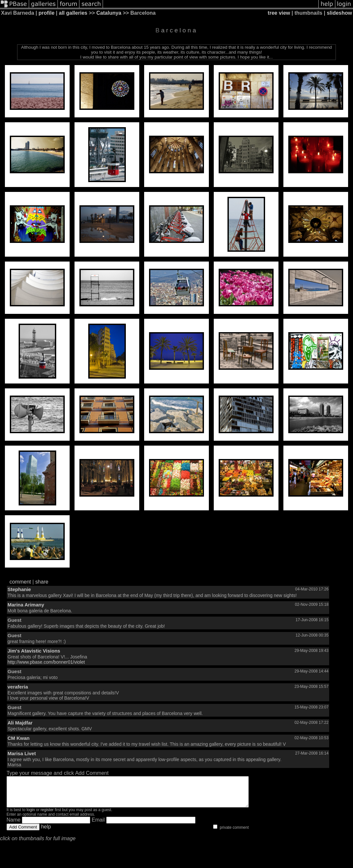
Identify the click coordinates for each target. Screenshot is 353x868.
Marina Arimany (26, 605)
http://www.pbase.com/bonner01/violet (46, 662)
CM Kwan (19, 738)
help (46, 833)
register (47, 816)
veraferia (18, 687)
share (42, 582)
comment (20, 582)
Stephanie (19, 589)
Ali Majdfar (20, 723)
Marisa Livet (22, 753)
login (31, 816)
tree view (279, 13)
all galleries (73, 13)
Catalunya (109, 13)
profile (47, 13)
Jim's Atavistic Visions (34, 651)
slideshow (339, 13)
